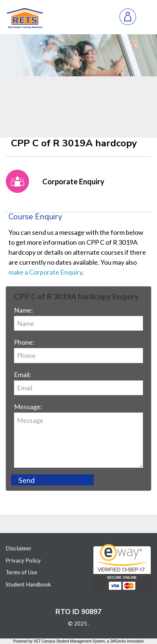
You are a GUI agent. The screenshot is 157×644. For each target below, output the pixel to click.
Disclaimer (19, 548)
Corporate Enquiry (73, 181)
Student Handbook (28, 584)
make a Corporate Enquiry (45, 272)
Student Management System (81, 641)
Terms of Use (21, 572)
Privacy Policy (23, 560)
